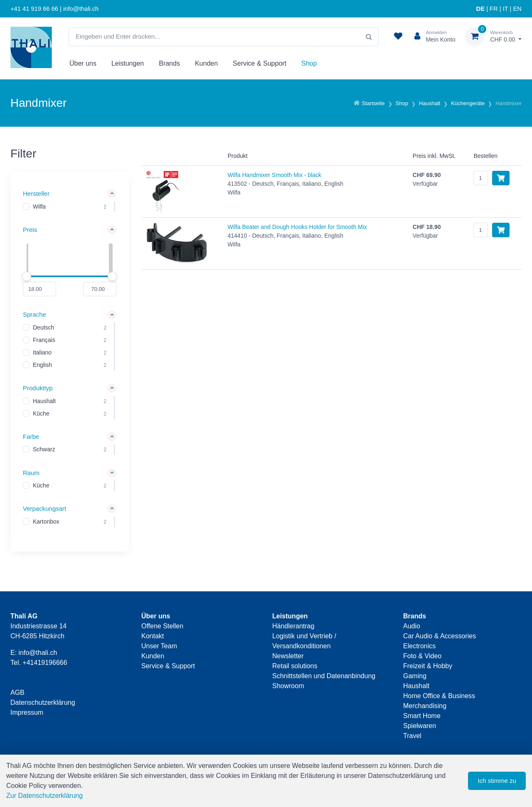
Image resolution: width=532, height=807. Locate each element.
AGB (17, 693)
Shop (309, 63)
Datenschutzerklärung (43, 702)
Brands (169, 63)
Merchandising (425, 706)
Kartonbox (46, 522)
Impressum (27, 712)
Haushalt (44, 401)
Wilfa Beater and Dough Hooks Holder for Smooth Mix (297, 227)
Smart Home (422, 716)
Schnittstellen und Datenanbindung (324, 676)
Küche (41, 413)
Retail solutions (295, 666)
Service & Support (260, 63)
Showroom (288, 686)
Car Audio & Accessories (440, 636)
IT (506, 9)
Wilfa (39, 207)
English (42, 365)
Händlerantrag (293, 626)
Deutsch (43, 328)
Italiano (42, 353)
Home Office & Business (439, 696)
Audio (412, 626)
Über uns (83, 63)
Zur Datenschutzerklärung (44, 796)
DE (480, 9)
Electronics (419, 646)
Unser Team (159, 646)
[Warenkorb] (493, 37)
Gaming (415, 676)
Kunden (206, 63)
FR (494, 9)
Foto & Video (422, 656)
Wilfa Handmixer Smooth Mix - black (274, 175)
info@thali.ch (38, 653)
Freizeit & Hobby (428, 666)
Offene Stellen (162, 626)
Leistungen (128, 63)
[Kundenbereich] (432, 37)
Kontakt (153, 636)
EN (517, 9)
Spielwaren (420, 726)
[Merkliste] (398, 37)
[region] (70, 207)
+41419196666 (45, 663)
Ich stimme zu (497, 781)
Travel (412, 736)
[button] (70, 194)
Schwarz (44, 450)
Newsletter (288, 656)
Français (44, 340)
